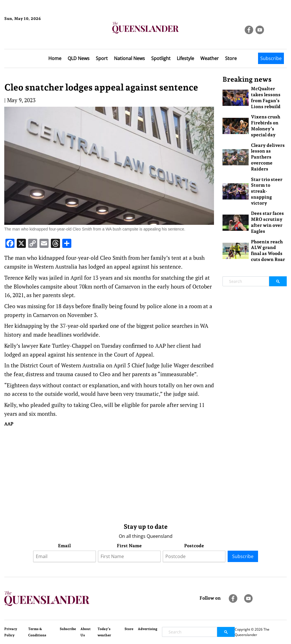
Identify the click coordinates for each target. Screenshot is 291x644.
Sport (102, 58)
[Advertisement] (109, 474)
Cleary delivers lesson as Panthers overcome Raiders (268, 157)
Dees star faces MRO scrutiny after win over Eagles (267, 222)
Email (64, 546)
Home (55, 58)
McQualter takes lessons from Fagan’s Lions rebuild (266, 97)
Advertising (148, 629)
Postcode (194, 546)
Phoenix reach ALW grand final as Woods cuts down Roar (268, 251)
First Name (129, 546)
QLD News (79, 58)
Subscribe (271, 58)
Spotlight (161, 58)
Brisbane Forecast (32, 38)
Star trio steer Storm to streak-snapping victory (267, 191)
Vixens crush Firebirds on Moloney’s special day (266, 126)
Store (231, 58)
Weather (210, 58)
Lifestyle (185, 58)
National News (129, 58)
